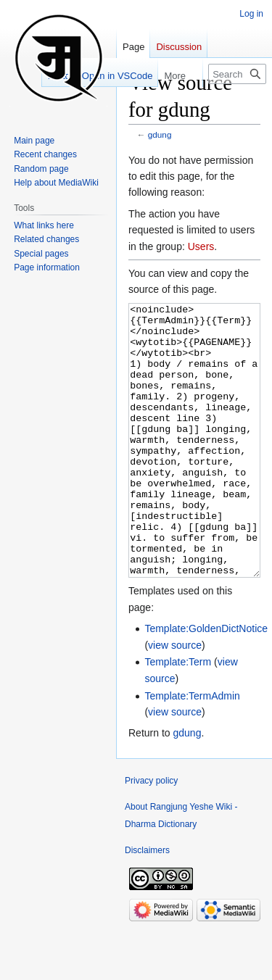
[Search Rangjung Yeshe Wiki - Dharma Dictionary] (237, 74)
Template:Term (178, 716)
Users (201, 246)
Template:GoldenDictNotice (206, 683)
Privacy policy (151, 835)
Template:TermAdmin (192, 750)
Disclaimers (147, 905)
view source (175, 699)
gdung (160, 134)
